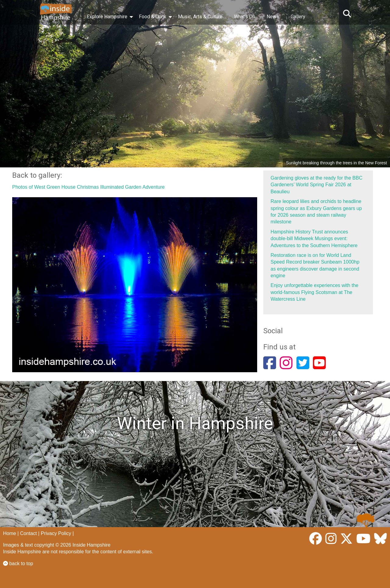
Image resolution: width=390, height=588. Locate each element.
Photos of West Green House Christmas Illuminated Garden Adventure (88, 187)
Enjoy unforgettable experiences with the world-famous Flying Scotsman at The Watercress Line (314, 292)
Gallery (298, 17)
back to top (18, 563)
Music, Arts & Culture (200, 17)
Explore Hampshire (107, 17)
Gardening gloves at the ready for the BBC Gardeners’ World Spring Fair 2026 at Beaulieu (317, 185)
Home (10, 533)
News (273, 17)
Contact (28, 533)
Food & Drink (153, 17)
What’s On (245, 17)
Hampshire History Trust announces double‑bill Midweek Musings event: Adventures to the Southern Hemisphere (314, 239)
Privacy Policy (56, 533)
